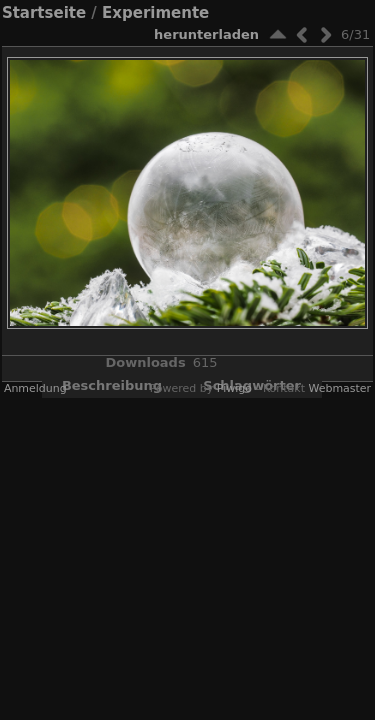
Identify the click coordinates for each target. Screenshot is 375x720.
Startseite (44, 13)
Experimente (155, 13)
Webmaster (339, 388)
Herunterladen (206, 34)
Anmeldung (35, 388)
